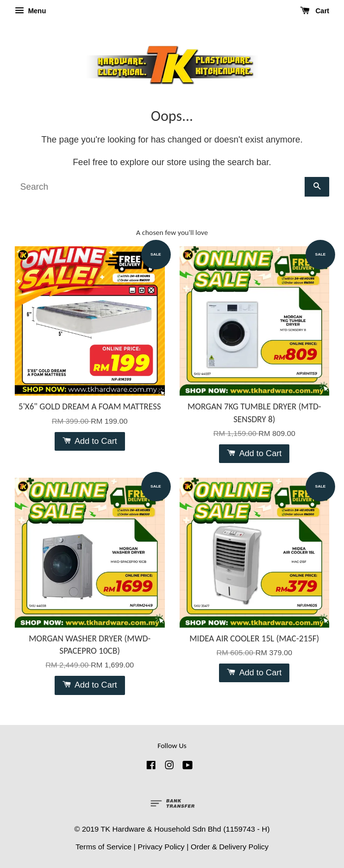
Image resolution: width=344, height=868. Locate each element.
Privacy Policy (161, 847)
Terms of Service (103, 847)
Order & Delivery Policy (229, 847)
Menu (30, 11)
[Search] (160, 187)
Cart (315, 11)
